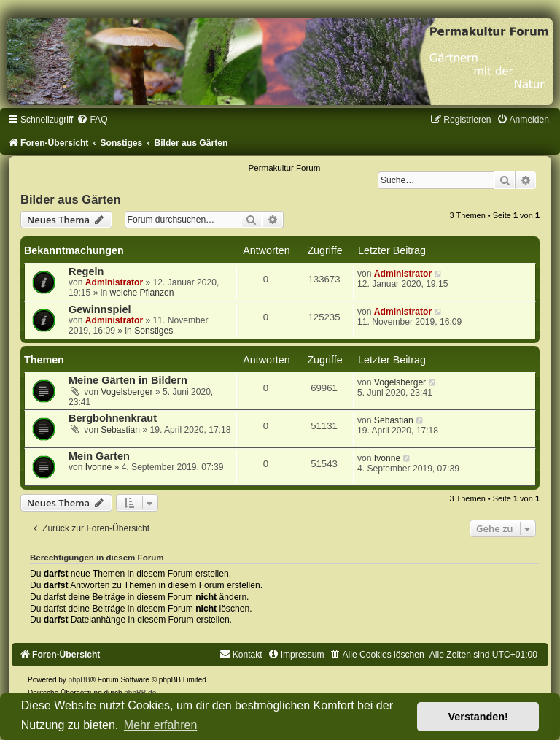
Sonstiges (153, 331)
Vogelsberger (127, 392)
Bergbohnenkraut (113, 418)
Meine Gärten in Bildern (128, 380)
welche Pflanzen (142, 293)
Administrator (114, 282)
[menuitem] (92, 120)
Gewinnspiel (100, 309)
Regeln (86, 271)
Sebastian (120, 430)
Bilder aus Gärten (71, 199)
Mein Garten (99, 456)
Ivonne (98, 467)
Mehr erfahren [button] (161, 725)
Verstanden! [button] (478, 717)
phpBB (79, 680)
